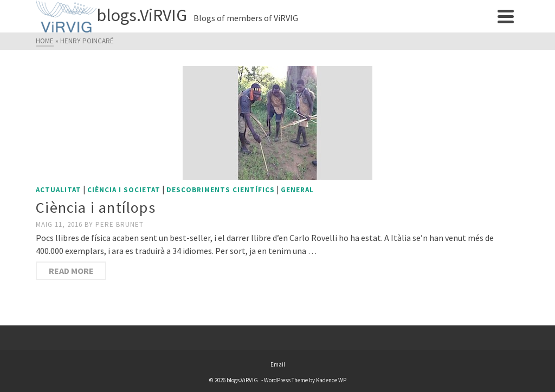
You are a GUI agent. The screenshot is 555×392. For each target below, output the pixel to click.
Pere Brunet (120, 224)
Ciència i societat (124, 190)
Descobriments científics (221, 190)
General (297, 190)
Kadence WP (331, 380)
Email (278, 364)
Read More (71, 271)
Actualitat (59, 190)
